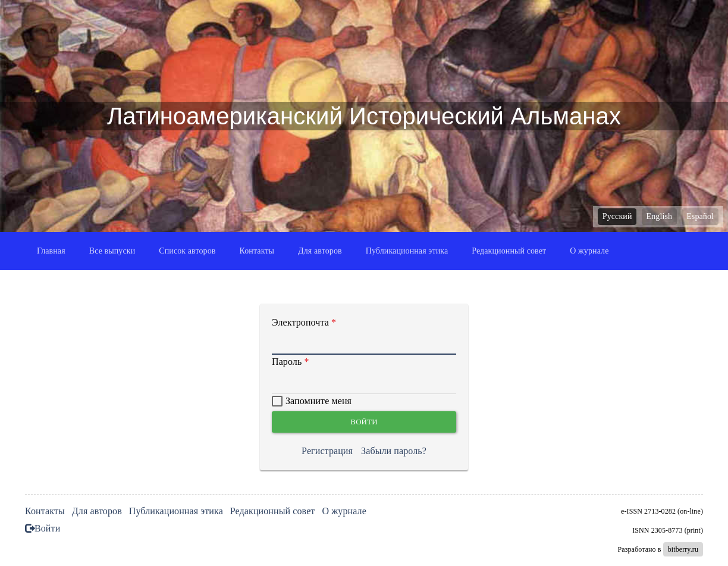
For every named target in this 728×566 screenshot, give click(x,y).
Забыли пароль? (394, 451)
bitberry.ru (683, 549)
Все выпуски (112, 251)
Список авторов (187, 251)
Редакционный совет (509, 251)
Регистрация (327, 451)
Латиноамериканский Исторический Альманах (364, 116)
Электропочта (300, 322)
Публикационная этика (407, 251)
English (659, 216)
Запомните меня (318, 401)
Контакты (257, 251)
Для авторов (320, 251)
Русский (617, 216)
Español (700, 216)
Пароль (287, 362)
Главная (51, 251)
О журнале (589, 251)
